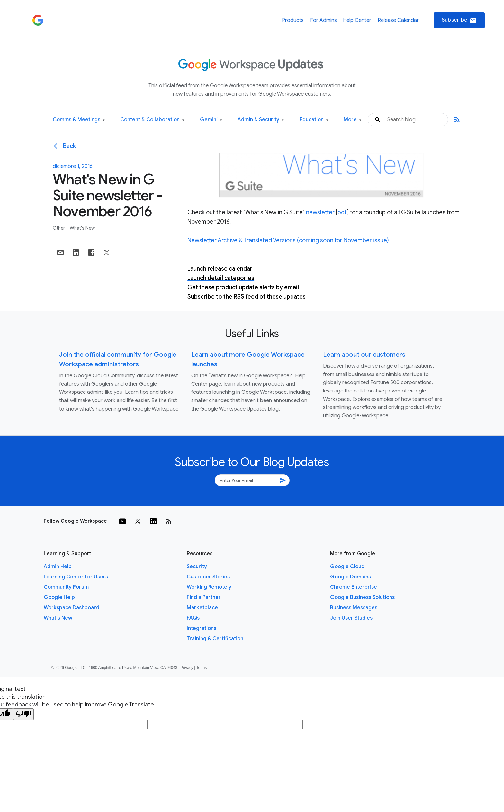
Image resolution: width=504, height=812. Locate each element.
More (352, 120)
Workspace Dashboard (72, 608)
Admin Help (58, 567)
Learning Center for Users (76, 577)
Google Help (59, 597)
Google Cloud (347, 567)
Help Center (357, 20)
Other (59, 228)
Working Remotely (209, 587)
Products (293, 20)
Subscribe (459, 20)
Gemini (211, 120)
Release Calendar (398, 20)
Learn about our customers (364, 355)
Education (314, 120)
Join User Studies (351, 618)
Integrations (202, 628)
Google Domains (351, 577)
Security (197, 567)
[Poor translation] (23, 714)
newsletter (320, 212)
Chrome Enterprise (354, 587)
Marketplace (202, 608)
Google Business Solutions (362, 597)
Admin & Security (261, 120)
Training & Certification (215, 639)
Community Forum (66, 587)
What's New (82, 228)
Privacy (187, 668)
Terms (201, 668)
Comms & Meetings (79, 120)
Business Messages (354, 608)
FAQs (193, 618)
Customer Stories (208, 577)
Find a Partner (204, 597)
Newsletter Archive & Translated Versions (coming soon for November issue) (288, 240)
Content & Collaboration (152, 120)
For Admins (324, 20)
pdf (342, 212)
